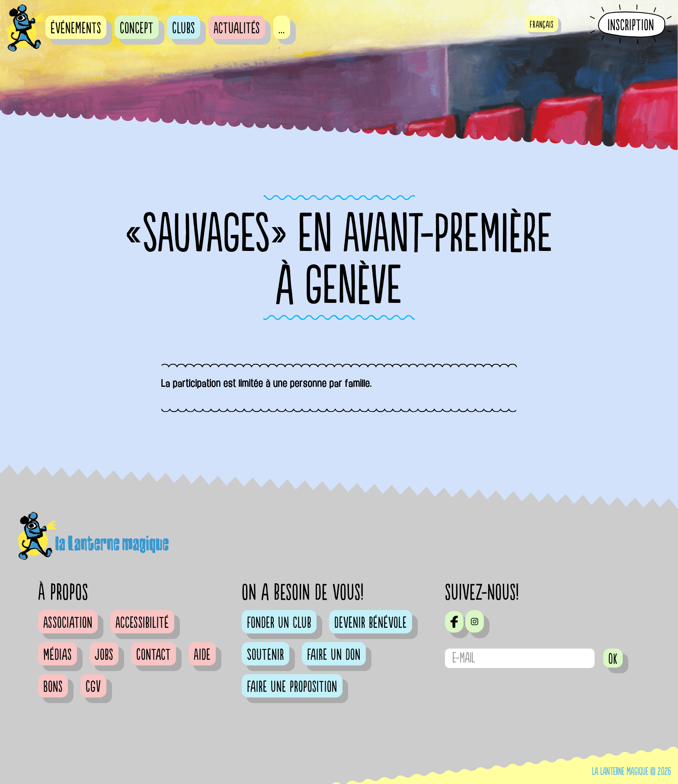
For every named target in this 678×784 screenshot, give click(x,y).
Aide (202, 655)
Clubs (184, 29)
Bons (53, 687)
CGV (93, 687)
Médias (58, 655)
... (282, 29)
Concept (137, 29)
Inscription (631, 25)
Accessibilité (142, 623)
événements (76, 29)
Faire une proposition (292, 687)
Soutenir (265, 655)
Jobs (104, 655)
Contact (154, 655)
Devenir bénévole (371, 623)
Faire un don (334, 655)
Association (68, 623)
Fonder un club (279, 623)
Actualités (237, 29)
